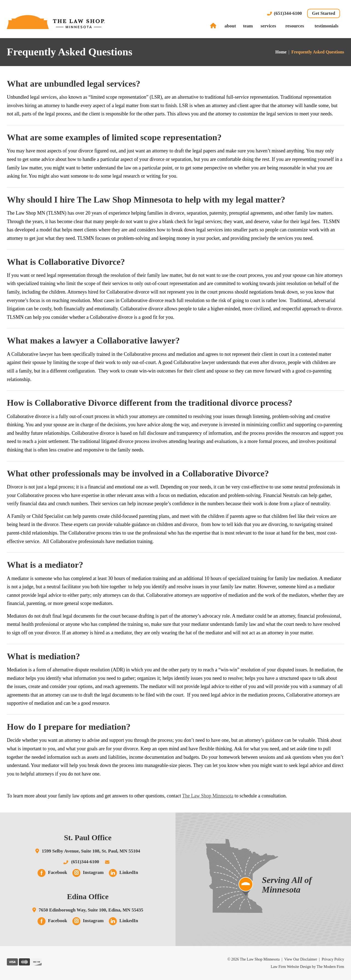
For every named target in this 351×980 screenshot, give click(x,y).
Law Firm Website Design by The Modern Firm (307, 967)
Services (268, 26)
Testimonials (326, 26)
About (230, 26)
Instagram (93, 872)
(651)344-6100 (288, 13)
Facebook (58, 872)
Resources (295, 26)
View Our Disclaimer (301, 959)
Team (248, 26)
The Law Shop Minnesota (208, 796)
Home (214, 26)
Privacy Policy (333, 959)
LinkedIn (129, 872)
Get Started (324, 13)
